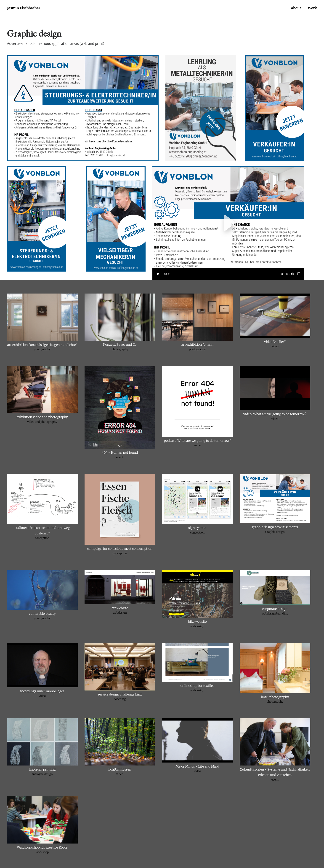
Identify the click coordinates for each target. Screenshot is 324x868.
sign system (197, 528)
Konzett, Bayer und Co (120, 345)
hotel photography (275, 697)
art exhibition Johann (197, 345)
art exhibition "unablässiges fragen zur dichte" (42, 345)
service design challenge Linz (120, 694)
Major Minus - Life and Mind (197, 766)
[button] (228, 223)
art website (120, 608)
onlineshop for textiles (197, 686)
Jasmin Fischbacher (24, 8)
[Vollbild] (299, 274)
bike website (197, 622)
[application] (228, 223)
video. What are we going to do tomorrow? (275, 414)
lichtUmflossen (120, 769)
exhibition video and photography (42, 417)
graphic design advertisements (275, 527)
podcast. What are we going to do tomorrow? (197, 441)
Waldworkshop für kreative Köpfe (42, 847)
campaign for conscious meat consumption (120, 549)
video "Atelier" (275, 342)
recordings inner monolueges (42, 691)
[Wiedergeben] (158, 274)
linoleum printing (42, 769)
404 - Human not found (120, 453)
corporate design (275, 609)
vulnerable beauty (42, 614)
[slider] (226, 274)
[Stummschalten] (292, 274)
